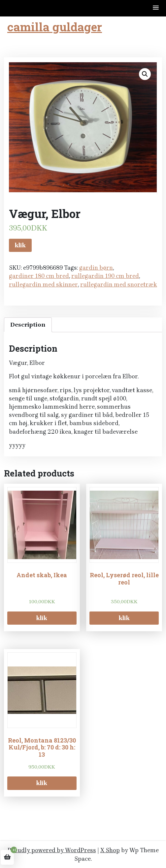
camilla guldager (55, 27)
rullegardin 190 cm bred (105, 276)
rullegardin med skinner (43, 285)
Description (28, 325)
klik (20, 245)
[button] (156, 8)
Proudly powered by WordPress (52, 850)
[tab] (28, 325)
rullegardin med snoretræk (119, 285)
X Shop (110, 850)
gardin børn (96, 268)
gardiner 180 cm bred (39, 276)
